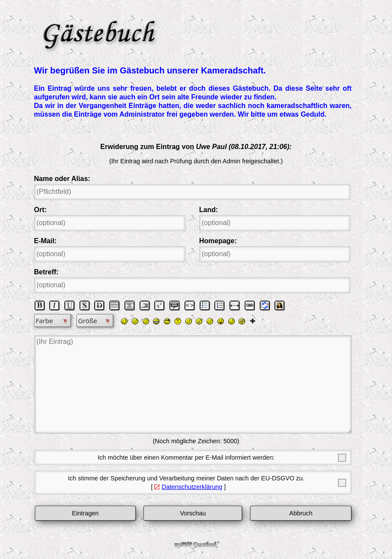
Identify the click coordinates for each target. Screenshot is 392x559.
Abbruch (301, 513)
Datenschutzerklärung (192, 487)
